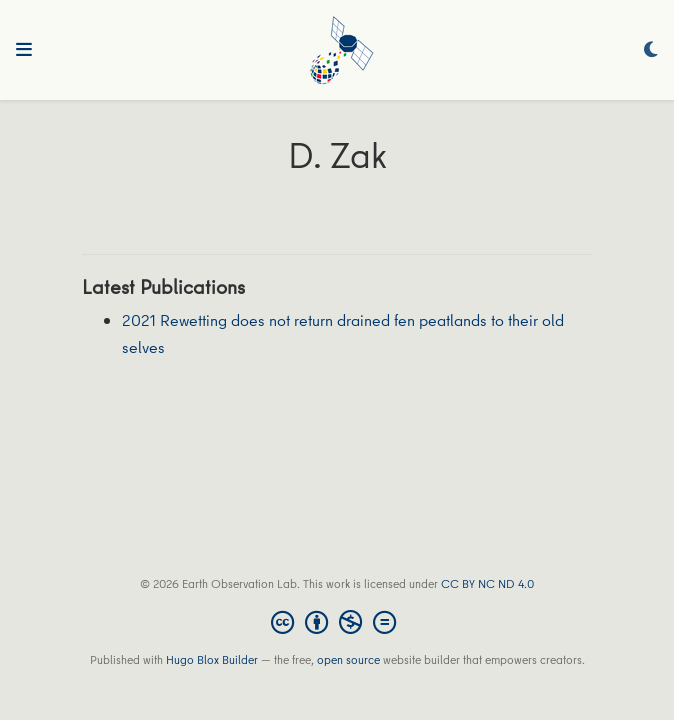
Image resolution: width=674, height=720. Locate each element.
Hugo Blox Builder (212, 659)
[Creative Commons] (337, 622)
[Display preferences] (651, 50)
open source (348, 659)
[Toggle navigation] (24, 50)
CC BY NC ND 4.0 (487, 583)
